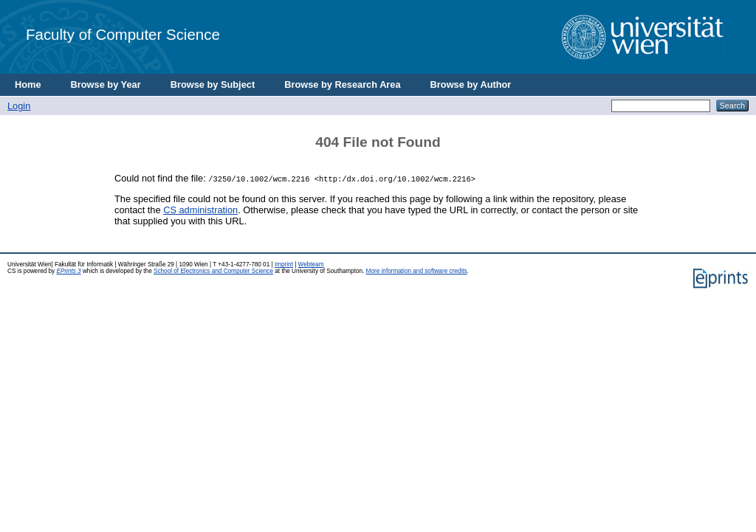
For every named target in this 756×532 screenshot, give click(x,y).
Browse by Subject (213, 84)
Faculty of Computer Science (123, 34)
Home (28, 84)
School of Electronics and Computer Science (213, 271)
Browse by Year (106, 84)
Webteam (311, 265)
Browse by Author (471, 84)
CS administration (200, 210)
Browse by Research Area (342, 84)
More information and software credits (417, 271)
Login (19, 106)
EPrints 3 (68, 271)
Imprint (284, 265)
